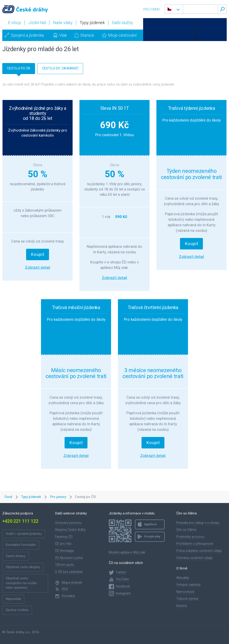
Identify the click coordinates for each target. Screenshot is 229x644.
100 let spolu (64, 565)
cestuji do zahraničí (60, 68)
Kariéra (182, 606)
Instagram (123, 593)
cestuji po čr (19, 68)
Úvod (8, 497)
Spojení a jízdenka (27, 35)
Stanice (87, 35)
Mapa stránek (72, 583)
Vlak (63, 35)
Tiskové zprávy (187, 599)
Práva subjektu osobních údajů (199, 551)
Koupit (38, 254)
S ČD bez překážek (69, 572)
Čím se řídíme (186, 530)
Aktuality (183, 578)
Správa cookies (17, 610)
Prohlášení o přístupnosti (195, 544)
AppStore (150, 524)
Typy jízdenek (31, 497)
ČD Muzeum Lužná (69, 558)
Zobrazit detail (38, 267)
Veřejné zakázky (188, 585)
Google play (152, 536)
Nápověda (13, 599)
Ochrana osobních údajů (194, 558)
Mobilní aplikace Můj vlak (127, 552)
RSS (65, 589)
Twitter (121, 572)
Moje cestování (122, 35)
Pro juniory (58, 497)
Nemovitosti (185, 592)
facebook (123, 586)
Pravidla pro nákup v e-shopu (198, 523)
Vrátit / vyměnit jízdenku (24, 534)
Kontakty (68, 596)
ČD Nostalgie (64, 551)
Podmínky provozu (190, 537)
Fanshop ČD (64, 537)
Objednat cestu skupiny (23, 567)
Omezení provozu (68, 523)
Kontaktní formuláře (21, 545)
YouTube (122, 579)
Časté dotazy (16, 556)
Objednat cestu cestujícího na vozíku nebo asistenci (21, 583)
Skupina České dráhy (70, 530)
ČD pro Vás (63, 544)
